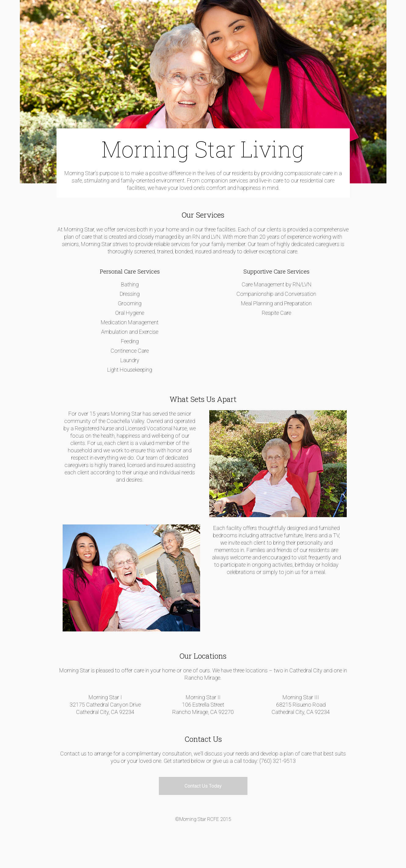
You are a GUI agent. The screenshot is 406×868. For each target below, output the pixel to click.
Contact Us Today (203, 786)
